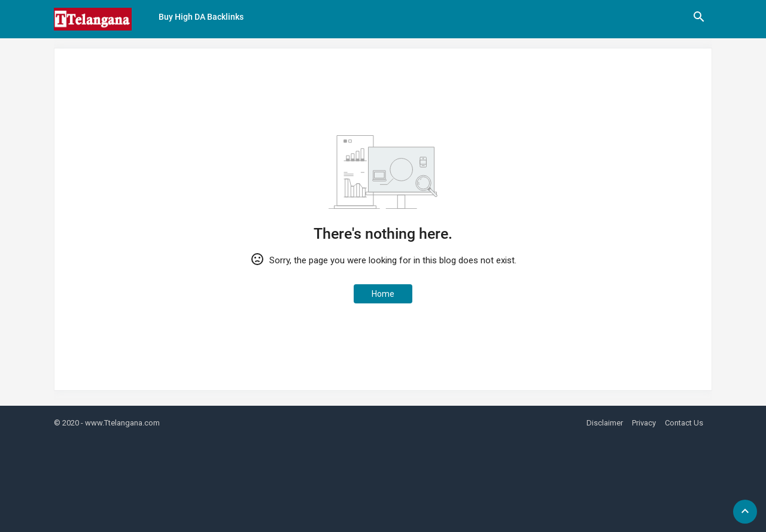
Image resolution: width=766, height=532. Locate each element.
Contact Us (684, 423)
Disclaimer (605, 423)
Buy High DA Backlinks (201, 17)
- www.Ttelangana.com (120, 423)
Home (383, 294)
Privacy (644, 423)
